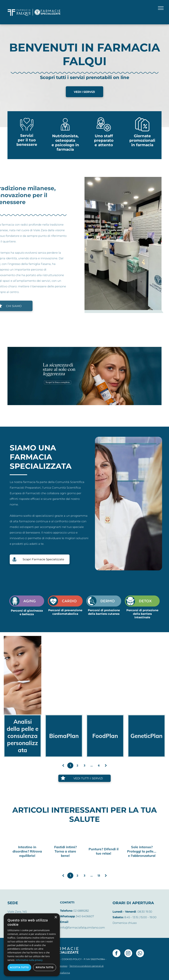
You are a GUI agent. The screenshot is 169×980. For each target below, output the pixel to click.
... (92, 765)
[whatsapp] (140, 954)
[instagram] (128, 954)
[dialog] (32, 945)
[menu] (161, 8)
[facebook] (116, 954)
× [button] (56, 917)
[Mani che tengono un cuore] (27, 131)
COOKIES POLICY (72, 959)
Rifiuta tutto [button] (45, 967)
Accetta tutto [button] (19, 967)
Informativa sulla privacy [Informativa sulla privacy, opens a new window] (29, 960)
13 (99, 876)
